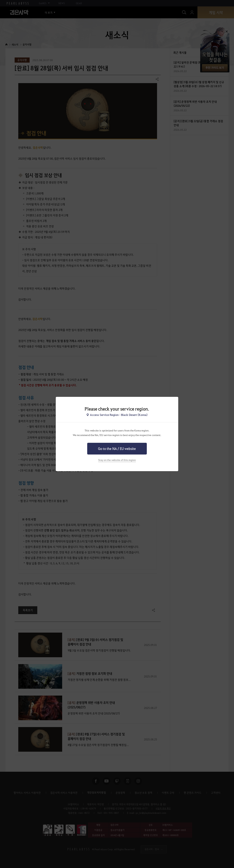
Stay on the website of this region (117, 460)
